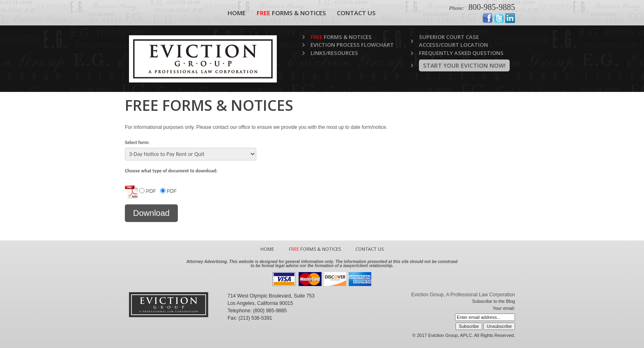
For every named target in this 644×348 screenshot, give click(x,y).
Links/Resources (334, 53)
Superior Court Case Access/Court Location (453, 41)
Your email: (504, 308)
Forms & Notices (291, 13)
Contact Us (356, 13)
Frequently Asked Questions (461, 53)
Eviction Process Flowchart (352, 45)
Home (237, 13)
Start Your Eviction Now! (464, 65)
